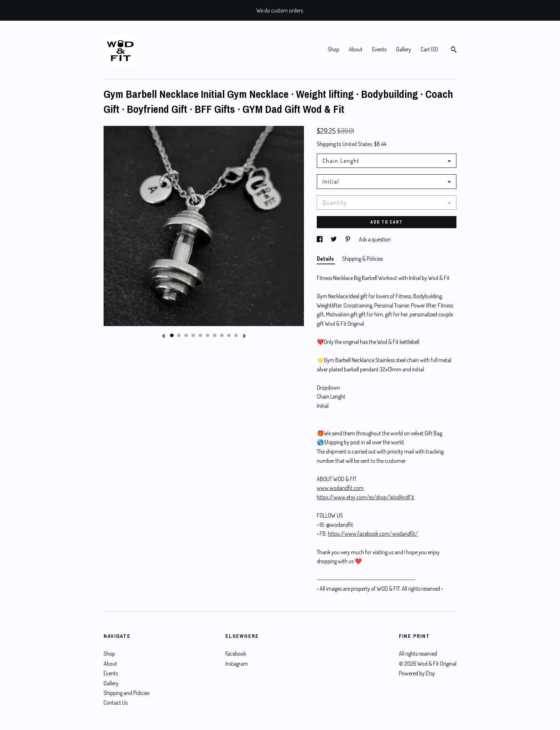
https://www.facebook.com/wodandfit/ (373, 534)
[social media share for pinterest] (348, 239)
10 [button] (236, 335)
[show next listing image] (244, 336)
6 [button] (207, 335)
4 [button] (193, 335)
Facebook (236, 654)
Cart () (429, 49)
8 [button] (222, 335)
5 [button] (200, 335)
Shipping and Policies (126, 693)
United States (357, 144)
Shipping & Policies (362, 259)
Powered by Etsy (417, 673)
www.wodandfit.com (340, 488)
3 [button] (186, 335)
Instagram (237, 664)
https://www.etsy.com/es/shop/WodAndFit (366, 497)
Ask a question (375, 239)
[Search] (454, 50)
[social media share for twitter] (334, 239)
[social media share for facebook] (320, 239)
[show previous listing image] (164, 336)
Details (326, 259)
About (356, 49)
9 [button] (229, 335)
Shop (334, 49)
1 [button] (172, 335)
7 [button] (215, 335)
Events (379, 49)
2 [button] (179, 335)
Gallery (404, 49)
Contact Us (116, 702)
